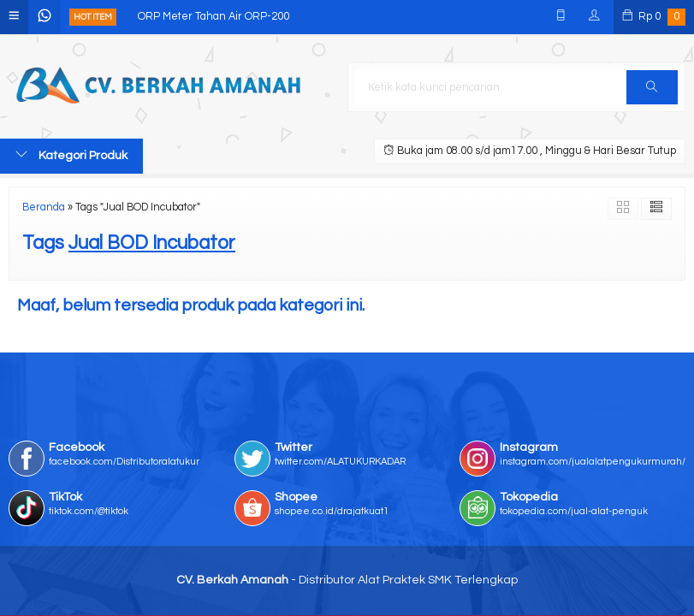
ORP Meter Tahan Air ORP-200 (214, 17)
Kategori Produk (71, 155)
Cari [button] (652, 92)
